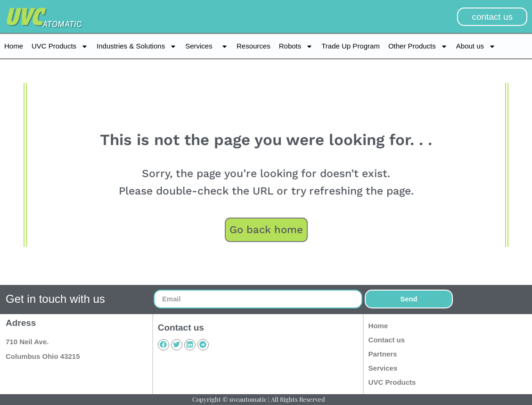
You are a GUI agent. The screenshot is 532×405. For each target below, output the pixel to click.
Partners (383, 354)
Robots (296, 46)
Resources (254, 46)
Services (207, 46)
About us (476, 46)
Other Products (418, 46)
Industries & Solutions (137, 46)
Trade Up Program (351, 46)
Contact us (387, 340)
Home (14, 46)
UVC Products (60, 46)
